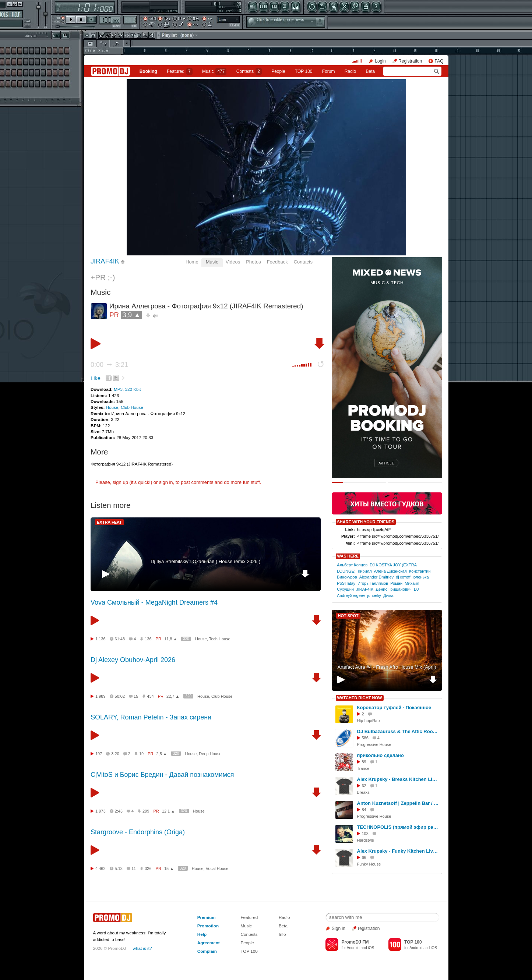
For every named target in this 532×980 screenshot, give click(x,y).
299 (146, 811)
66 (364, 857)
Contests (249, 934)
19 (141, 754)
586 (365, 738)
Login (380, 61)
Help (202, 934)
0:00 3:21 (109, 365)
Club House (132, 407)
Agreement (209, 943)
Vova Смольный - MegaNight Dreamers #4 (154, 602)
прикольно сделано (380, 755)
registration (369, 928)
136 (148, 639)
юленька (421, 577)
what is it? (142, 948)
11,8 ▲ (171, 639)
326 (148, 868)
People (278, 71)
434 (150, 696)
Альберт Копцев (352, 565)
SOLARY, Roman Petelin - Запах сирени (151, 717)
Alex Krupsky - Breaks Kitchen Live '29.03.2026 (398, 779)
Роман (396, 583)
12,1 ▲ (168, 811)
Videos (233, 262)
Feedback (277, 262)
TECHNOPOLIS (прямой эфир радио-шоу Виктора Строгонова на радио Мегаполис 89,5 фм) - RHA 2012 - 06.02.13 (398, 827)
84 (364, 810)
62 (364, 786)
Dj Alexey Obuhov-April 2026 (133, 660)
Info (282, 934)
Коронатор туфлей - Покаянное (394, 707)
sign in (166, 482)
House (112, 407)
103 (365, 834)
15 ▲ (169, 868)
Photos (253, 262)
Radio (350, 71)
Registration (410, 61)
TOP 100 (304, 71)
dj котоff (403, 577)
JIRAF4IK (105, 261)
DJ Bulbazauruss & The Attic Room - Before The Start (398, 731)
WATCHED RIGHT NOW (360, 698)
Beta (371, 71)
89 (364, 762)
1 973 (101, 811)
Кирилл (365, 571)
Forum (329, 71)
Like (96, 378)
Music (214, 71)
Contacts (303, 262)
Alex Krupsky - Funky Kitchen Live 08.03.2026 (398, 851)
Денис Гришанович (394, 589)
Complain (207, 951)
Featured (180, 71)
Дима (388, 595)
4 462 (101, 868)
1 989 (101, 696)
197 (99, 754)
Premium (207, 917)
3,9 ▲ (131, 315)
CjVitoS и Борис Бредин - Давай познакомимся (162, 775)
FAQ (439, 61)
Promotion (208, 926)
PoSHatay (346, 583)
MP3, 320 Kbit (127, 389)
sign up (120, 482)
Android (353, 948)
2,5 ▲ (162, 754)
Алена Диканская (390, 571)
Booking (148, 71)
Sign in (339, 928)
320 (186, 639)
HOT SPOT (348, 616)
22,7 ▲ (173, 696)
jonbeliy (374, 595)
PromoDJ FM (355, 942)
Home (192, 262)
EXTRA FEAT (109, 522)
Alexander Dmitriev (376, 577)
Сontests (249, 71)
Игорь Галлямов (373, 583)
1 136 (101, 639)
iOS (371, 948)
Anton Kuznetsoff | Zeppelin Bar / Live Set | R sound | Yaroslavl (398, 803)
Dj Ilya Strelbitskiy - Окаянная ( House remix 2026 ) (205, 561)
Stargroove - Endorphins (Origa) (138, 832)
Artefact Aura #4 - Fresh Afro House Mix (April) (387, 667)
